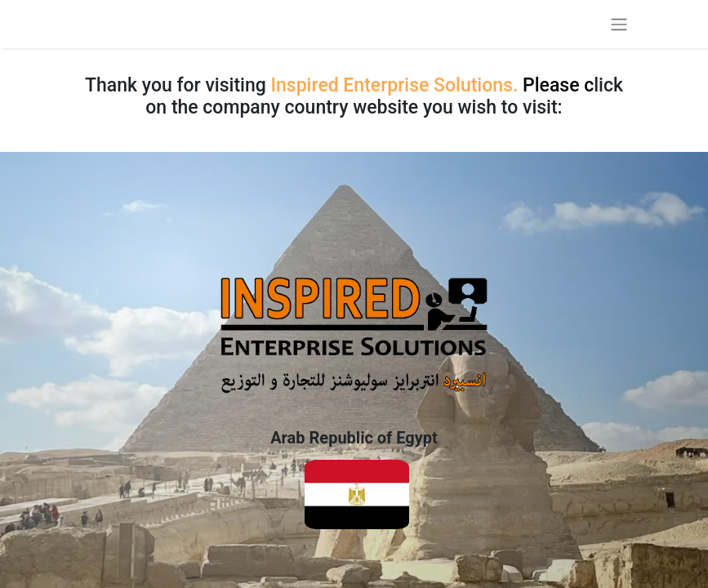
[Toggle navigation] (619, 24)
